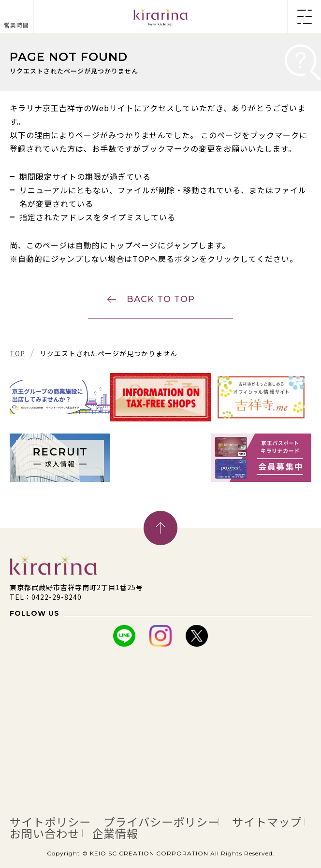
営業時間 (16, 25)
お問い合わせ (44, 833)
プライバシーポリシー (161, 822)
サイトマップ (267, 822)
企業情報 (115, 833)
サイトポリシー (50, 822)
